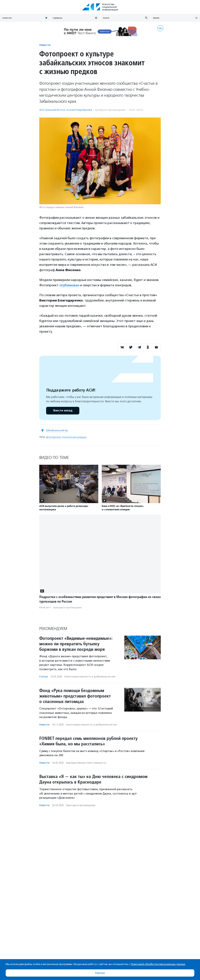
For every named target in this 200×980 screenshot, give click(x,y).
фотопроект (53, 437)
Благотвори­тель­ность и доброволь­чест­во (90, 677)
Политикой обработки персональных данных (158, 964)
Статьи (44, 677)
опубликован (69, 285)
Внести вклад (63, 411)
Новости (45, 45)
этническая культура (74, 437)
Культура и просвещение (110, 110)
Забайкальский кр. (57, 430)
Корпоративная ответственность (86, 763)
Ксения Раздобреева (79, 110)
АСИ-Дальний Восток (52, 110)
